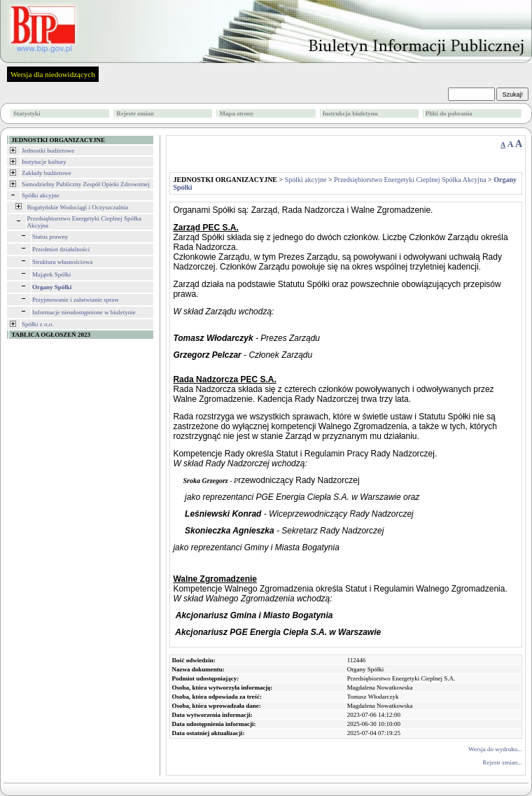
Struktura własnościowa (62, 262)
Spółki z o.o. (38, 324)
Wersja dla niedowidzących (53, 74)
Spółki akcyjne (41, 195)
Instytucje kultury (44, 162)
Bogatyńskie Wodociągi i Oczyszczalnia (78, 207)
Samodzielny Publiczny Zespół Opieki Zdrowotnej (86, 184)
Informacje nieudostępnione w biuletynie (84, 312)
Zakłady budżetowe (47, 173)
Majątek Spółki (51, 274)
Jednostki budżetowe (48, 151)
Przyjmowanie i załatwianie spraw (76, 300)
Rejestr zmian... (503, 762)
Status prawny (50, 237)
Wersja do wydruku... (495, 749)
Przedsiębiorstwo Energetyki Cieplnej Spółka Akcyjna (410, 180)
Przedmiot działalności (61, 249)
